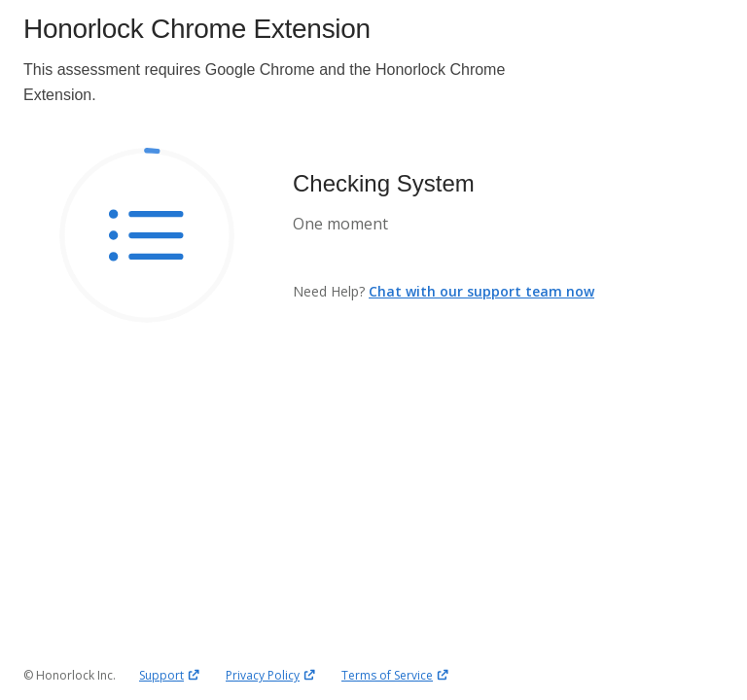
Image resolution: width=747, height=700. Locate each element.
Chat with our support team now (481, 291)
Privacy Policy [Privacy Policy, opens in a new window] (272, 675)
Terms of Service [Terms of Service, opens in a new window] (396, 675)
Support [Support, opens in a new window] (171, 675)
